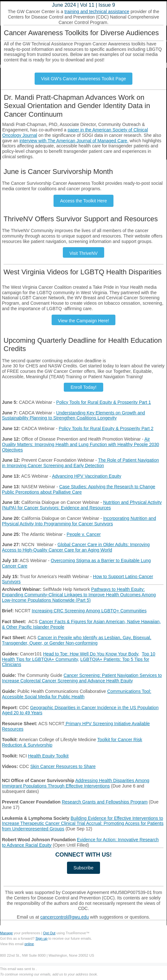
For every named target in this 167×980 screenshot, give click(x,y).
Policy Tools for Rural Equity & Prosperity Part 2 (106, 428)
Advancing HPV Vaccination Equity (87, 476)
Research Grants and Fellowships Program (105, 802)
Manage (6, 933)
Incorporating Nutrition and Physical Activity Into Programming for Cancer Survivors (79, 521)
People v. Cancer (84, 534)
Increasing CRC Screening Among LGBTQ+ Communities (89, 611)
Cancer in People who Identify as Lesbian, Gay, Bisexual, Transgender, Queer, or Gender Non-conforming (77, 640)
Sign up (42, 938)
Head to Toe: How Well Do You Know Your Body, (91, 654)
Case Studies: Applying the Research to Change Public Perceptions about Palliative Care (79, 489)
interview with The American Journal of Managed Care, (74, 141)
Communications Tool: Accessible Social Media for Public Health (77, 694)
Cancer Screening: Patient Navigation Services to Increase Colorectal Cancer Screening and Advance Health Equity (82, 678)
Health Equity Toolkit (48, 756)
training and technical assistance (97, 12)
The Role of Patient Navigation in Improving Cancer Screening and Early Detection (80, 463)
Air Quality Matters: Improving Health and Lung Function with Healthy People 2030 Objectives (80, 444)
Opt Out (49, 933)
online (29, 944)
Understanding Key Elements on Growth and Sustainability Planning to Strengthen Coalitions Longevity (73, 416)
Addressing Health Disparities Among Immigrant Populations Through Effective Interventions (76, 783)
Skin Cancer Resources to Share (63, 766)
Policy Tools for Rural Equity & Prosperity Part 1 (103, 402)
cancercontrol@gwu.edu (65, 917)
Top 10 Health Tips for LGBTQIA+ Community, (79, 657)
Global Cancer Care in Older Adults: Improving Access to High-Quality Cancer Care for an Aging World (76, 547)
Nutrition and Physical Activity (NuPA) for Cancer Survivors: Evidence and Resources (82, 505)
